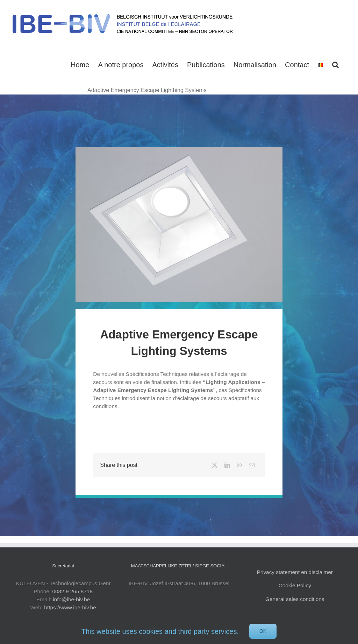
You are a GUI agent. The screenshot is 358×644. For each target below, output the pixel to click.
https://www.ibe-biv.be (70, 607)
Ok (263, 631)
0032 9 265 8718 (72, 591)
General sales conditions (295, 599)
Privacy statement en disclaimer (295, 572)
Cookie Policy (295, 585)
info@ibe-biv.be (71, 599)
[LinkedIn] (227, 465)
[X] (215, 465)
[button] (335, 64)
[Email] (252, 465)
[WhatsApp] (239, 465)
